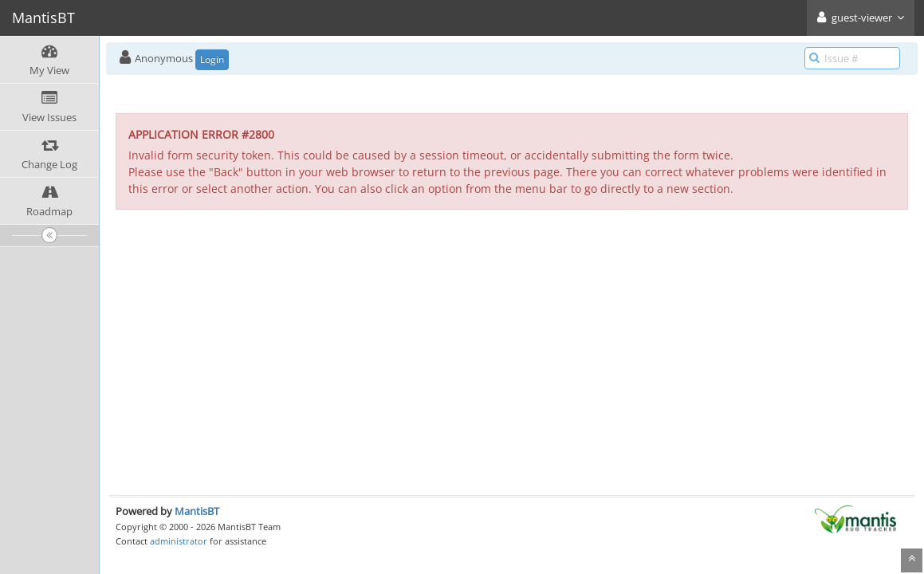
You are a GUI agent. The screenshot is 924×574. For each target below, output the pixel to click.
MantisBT (197, 511)
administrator (179, 541)
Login (212, 59)
